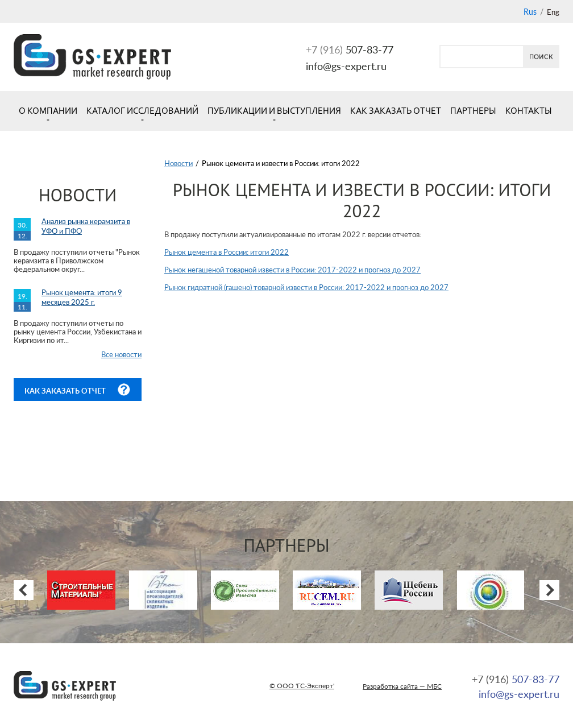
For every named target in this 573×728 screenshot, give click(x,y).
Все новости (121, 354)
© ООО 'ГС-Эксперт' (302, 686)
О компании (48, 111)
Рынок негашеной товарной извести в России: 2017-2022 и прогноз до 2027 (292, 270)
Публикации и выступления (274, 111)
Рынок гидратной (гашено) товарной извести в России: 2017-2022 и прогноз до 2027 (306, 287)
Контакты (529, 111)
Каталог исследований (142, 111)
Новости (178, 163)
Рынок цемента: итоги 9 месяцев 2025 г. (82, 297)
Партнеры (473, 111)
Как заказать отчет (396, 111)
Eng (553, 12)
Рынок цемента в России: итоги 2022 (227, 252)
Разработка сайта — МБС (402, 686)
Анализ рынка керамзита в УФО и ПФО (86, 226)
